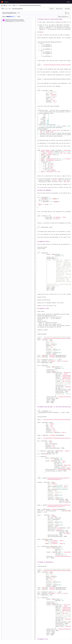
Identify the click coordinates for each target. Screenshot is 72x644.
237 (35, 355)
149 (35, 230)
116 (35, 183)
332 (35, 491)
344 (35, 508)
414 (35, 608)
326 (35, 482)
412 (35, 605)
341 (35, 504)
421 (35, 618)
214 (35, 323)
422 (35, 619)
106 (35, 169)
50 (35, 89)
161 (35, 247)
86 (35, 140)
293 (35, 435)
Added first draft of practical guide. (15, 20)
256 (35, 383)
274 (35, 408)
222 (35, 334)
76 (35, 126)
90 (35, 146)
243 (35, 364)
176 (35, 269)
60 (35, 103)
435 (35, 638)
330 (35, 488)
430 (35, 630)
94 (35, 152)
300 (35, 445)
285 (35, 424)
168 (35, 257)
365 (35, 538)
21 (35, 48)
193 (35, 293)
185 (35, 281)
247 (35, 370)
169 (35, 259)
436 (35, 639)
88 (35, 143)
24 (35, 52)
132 (35, 206)
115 (35, 182)
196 (35, 297)
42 (35, 78)
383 (35, 563)
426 (35, 625)
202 (35, 306)
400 (35, 588)
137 (35, 213)
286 (35, 425)
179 (35, 273)
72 (35, 120)
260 (35, 388)
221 (35, 333)
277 (35, 412)
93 (35, 150)
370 (35, 545)
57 (35, 99)
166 (35, 254)
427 (35, 626)
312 (35, 462)
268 (35, 400)
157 (35, 242)
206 (35, 311)
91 (35, 147)
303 (35, 450)
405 (35, 595)
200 (35, 303)
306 (35, 454)
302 (35, 448)
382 (35, 562)
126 (35, 197)
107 (35, 170)
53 (35, 93)
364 (35, 536)
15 (35, 39)
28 (35, 58)
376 (35, 554)
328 (35, 485)
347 (35, 512)
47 (35, 85)
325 (35, 481)
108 (35, 172)
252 (35, 377)
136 (35, 212)
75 (35, 125)
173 (35, 264)
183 (35, 279)
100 (35, 160)
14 (35, 38)
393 (35, 578)
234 (35, 351)
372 (35, 548)
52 (35, 92)
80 (35, 132)
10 (35, 32)
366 (35, 539)
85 (35, 139)
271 (35, 404)
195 (35, 296)
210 (35, 317)
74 (35, 123)
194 (35, 294)
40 (35, 75)
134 (35, 209)
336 (35, 497)
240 (35, 360)
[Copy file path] (15, 13)
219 (35, 330)
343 (35, 507)
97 (35, 156)
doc (10, 9)
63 (35, 108)
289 (35, 430)
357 (35, 526)
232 (35, 348)
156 (35, 240)
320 (35, 474)
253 (35, 378)
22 (35, 49)
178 (35, 271)
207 (35, 313)
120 (35, 189)
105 (35, 167)
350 (35, 516)
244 (35, 365)
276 (35, 411)
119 (35, 187)
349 (35, 515)
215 (35, 324)
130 (35, 203)
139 (35, 216)
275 (35, 410)
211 (35, 318)
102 (35, 163)
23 (35, 51)
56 (35, 98)
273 (35, 407)
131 (35, 204)
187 (35, 284)
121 (35, 190)
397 (35, 583)
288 (35, 428)
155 (35, 239)
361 (35, 532)
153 (35, 236)
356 (35, 525)
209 (35, 316)
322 (35, 477)
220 (35, 331)
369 (35, 544)
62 (35, 106)
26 (35, 55)
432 (35, 633)
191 (35, 290)
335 (35, 495)
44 (35, 80)
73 (35, 122)
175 (35, 267)
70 (35, 118)
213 (35, 321)
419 (35, 615)
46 (35, 83)
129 (35, 202)
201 (35, 304)
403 (35, 592)
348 (35, 514)
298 (35, 442)
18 (35, 43)
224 (35, 337)
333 (35, 492)
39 (35, 73)
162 (35, 249)
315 (35, 467)
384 (35, 565)
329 (35, 487)
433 (35, 635)
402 (35, 591)
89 (35, 145)
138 (35, 214)
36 (35, 69)
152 (35, 234)
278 (35, 414)
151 (35, 233)
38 (35, 72)
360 (35, 531)
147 (35, 227)
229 (35, 344)
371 (35, 546)
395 (35, 581)
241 (35, 361)
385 (35, 566)
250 (35, 374)
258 (35, 385)
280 (35, 417)
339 (35, 501)
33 (35, 65)
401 (35, 589)
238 (35, 357)
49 (35, 88)
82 (35, 135)
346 (35, 511)
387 (35, 569)
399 (35, 586)
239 (35, 358)
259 (35, 387)
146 (35, 226)
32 (35, 63)
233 (35, 350)
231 (35, 347)
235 (35, 353)
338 (35, 499)
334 (35, 494)
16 (35, 41)
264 (35, 394)
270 (35, 402)
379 (35, 558)
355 (35, 524)
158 (35, 243)
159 (35, 244)
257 (35, 384)
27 (35, 56)
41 (35, 76)
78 (35, 129)
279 (35, 415)
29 (35, 59)
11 (35, 33)
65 (35, 110)
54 (35, 95)
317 (35, 469)
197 (35, 298)
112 (35, 177)
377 (35, 555)
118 (35, 186)
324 (35, 479)
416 (35, 611)
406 (35, 596)
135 (35, 210)
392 (35, 576)
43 (35, 79)
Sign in (69, 2)
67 (35, 113)
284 (35, 422)
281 (35, 418)
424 (35, 622)
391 (35, 575)
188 (35, 286)
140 (35, 217)
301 (35, 447)
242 (35, 363)
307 (35, 455)
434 (35, 636)
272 (35, 405)
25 (35, 53)
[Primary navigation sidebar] (2, 5)
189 (35, 287)
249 (35, 373)
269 (35, 401)
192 (35, 291)
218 (35, 328)
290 (35, 431)
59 (35, 102)
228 (35, 343)
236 (35, 354)
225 (35, 338)
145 (35, 224)
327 (35, 484)
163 (35, 250)
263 (35, 393)
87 (35, 142)
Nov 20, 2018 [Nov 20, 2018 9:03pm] (22, 21)
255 (35, 381)
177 (35, 270)
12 (35, 35)
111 (35, 176)
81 (35, 133)
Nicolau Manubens (10, 21)
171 (35, 261)
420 (35, 616)
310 (35, 459)
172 (35, 263)
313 (35, 464)
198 (35, 300)
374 (35, 551)
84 (35, 137)
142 (35, 220)
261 (35, 390)
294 (35, 437)
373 (35, 549)
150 (35, 232)
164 (35, 251)
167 (35, 256)
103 (35, 165)
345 (35, 509)
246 (35, 368)
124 (35, 194)
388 (35, 571)
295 (35, 438)
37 (35, 71)
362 (35, 534)
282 (35, 420)
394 (35, 579)
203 (35, 307)
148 (35, 229)
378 (35, 556)
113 (35, 179)
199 (35, 301)
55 (35, 96)
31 (35, 62)
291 (35, 432)
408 (35, 599)
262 (35, 391)
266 (35, 397)
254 (35, 380)
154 (35, 237)
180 (35, 274)
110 (35, 175)
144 (35, 223)
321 (35, 475)
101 (35, 162)
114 (35, 180)
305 (35, 452)
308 (35, 457)
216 (35, 326)
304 (35, 451)
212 (35, 320)
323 (35, 478)
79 (35, 130)
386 (35, 568)
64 (35, 109)
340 (35, 502)
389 (35, 572)
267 (35, 398)
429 (35, 629)
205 (35, 310)
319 (35, 472)
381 (35, 561)
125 (35, 196)
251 (35, 375)
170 (35, 260)
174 (35, 266)
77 (35, 128)
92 (35, 149)
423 (35, 620)
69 (35, 116)
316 (35, 468)
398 (35, 585)
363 (35, 535)
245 (35, 367)
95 (35, 153)
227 (35, 341)
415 (35, 609)
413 (35, 606)
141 (35, 219)
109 (35, 173)
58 (35, 100)
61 (35, 105)
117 (35, 185)
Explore (6, 2)
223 (35, 336)
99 (35, 159)
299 (35, 444)
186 (35, 283)
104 (35, 166)
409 (35, 601)
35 (35, 68)
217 (35, 327)
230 (35, 346)
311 (35, 461)
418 (35, 613)
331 (35, 489)
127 (35, 199)
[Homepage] (2, 2)
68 (35, 115)
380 (35, 559)
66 (35, 112)
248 (35, 371)
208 (35, 314)
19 (35, 45)
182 (35, 277)
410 (35, 602)
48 (35, 86)
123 (35, 193)
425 (35, 623)
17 (35, 42)
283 (35, 421)
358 (35, 528)
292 (35, 434)
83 (35, 136)
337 (35, 498)
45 (35, 82)
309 (35, 458)
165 (35, 253)
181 (35, 276)
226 (35, 340)
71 (35, 119)
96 (35, 155)
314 (35, 465)
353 (35, 521)
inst (6, 9)
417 (35, 612)
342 (35, 505)
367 (35, 541)
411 (35, 603)
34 (35, 66)
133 (35, 207)
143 (35, 222)
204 (35, 308)
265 (35, 395)
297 (35, 441)
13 (35, 36)
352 (35, 519)
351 (35, 518)
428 (35, 628)
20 (35, 46)
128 (35, 200)
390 (35, 573)
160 (35, 246)
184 (35, 280)
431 (35, 632)
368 (35, 542)
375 (35, 552)
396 (35, 582)
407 (35, 598)
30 (35, 61)
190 (35, 289)
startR (3, 9)
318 (35, 471)
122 (35, 192)
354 (35, 522)
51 (35, 90)
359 (35, 529)
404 (35, 593)
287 (35, 427)
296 (35, 440)
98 (35, 157)
